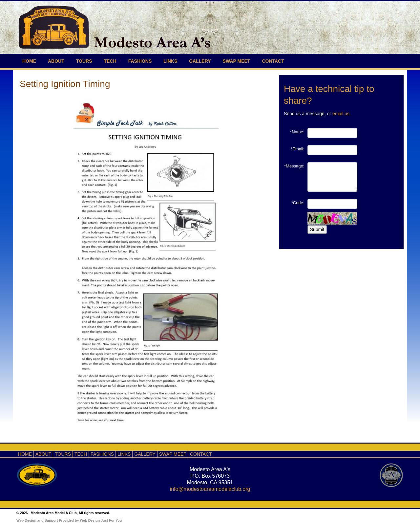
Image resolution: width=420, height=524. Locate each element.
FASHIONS (140, 61)
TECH (110, 61)
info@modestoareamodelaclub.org (210, 489)
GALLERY (200, 61)
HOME (29, 61)
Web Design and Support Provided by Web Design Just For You (69, 520)
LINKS (170, 61)
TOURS (84, 61)
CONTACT (273, 61)
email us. (342, 114)
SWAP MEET (237, 61)
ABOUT (56, 61)
